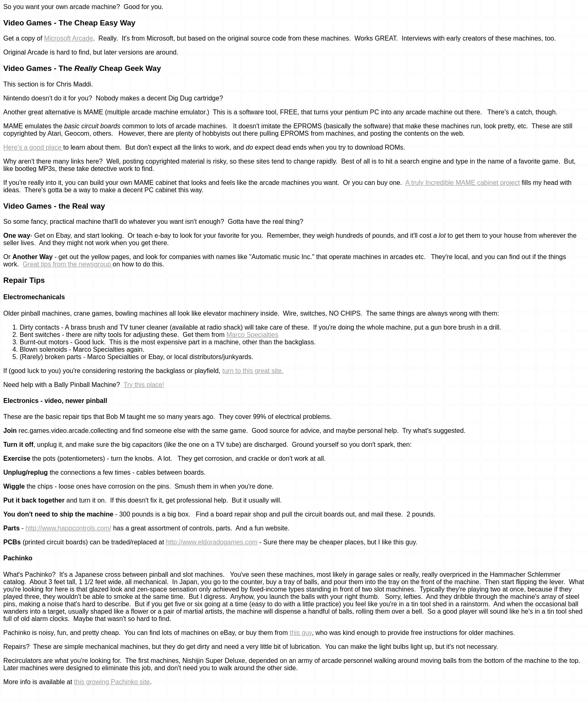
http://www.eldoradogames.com (212, 542)
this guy (301, 633)
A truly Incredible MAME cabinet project (462, 183)
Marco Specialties (252, 335)
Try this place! (144, 385)
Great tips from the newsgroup (68, 264)
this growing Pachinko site (112, 682)
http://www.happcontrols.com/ (68, 528)
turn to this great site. (253, 371)
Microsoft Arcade (69, 38)
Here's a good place (33, 147)
